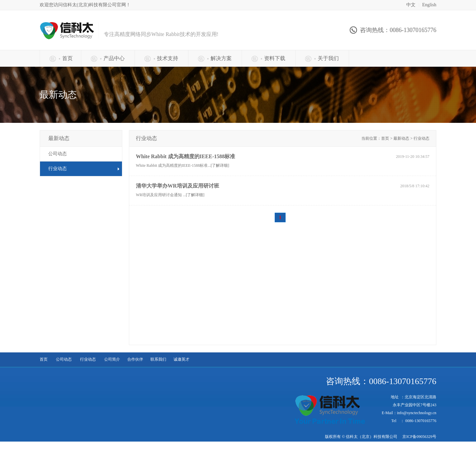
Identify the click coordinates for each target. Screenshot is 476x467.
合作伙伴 (135, 359)
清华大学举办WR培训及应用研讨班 (178, 186)
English (429, 5)
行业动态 (88, 359)
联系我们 (158, 359)
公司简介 (112, 359)
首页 (44, 359)
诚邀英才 (181, 359)
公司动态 (58, 154)
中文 (411, 5)
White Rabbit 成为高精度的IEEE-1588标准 (185, 156)
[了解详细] (220, 165)
